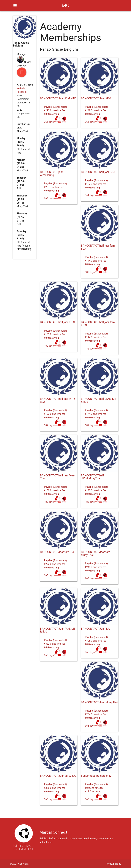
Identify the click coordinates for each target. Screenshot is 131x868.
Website (21, 88)
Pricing (117, 864)
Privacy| (110, 864)
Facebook (22, 92)
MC (66, 5)
